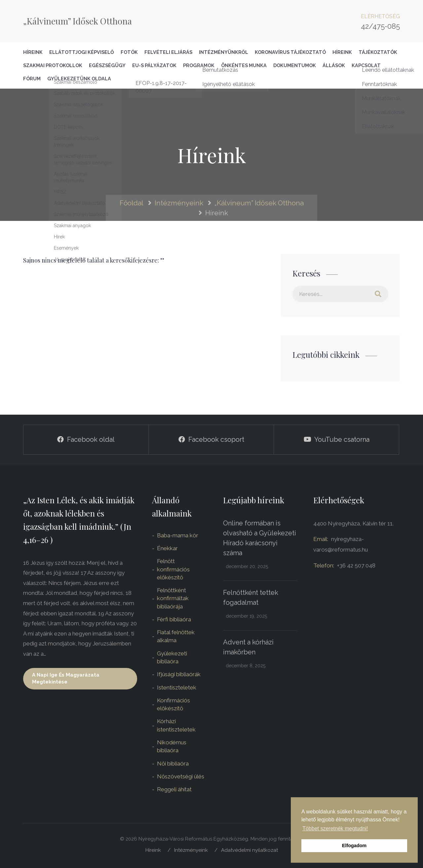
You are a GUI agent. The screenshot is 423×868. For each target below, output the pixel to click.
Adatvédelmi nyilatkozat (250, 850)
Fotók (129, 52)
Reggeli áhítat (174, 789)
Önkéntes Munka (244, 65)
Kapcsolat (366, 65)
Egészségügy (107, 65)
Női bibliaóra (173, 764)
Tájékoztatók (378, 52)
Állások (334, 65)
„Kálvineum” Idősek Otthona (77, 21)
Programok (199, 65)
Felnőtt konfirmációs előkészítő (173, 569)
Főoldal (132, 203)
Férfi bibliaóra (174, 619)
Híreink (33, 52)
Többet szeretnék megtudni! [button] (335, 828)
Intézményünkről (224, 52)
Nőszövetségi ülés (181, 776)
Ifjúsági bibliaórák (179, 674)
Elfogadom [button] (354, 846)
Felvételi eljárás (168, 52)
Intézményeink (179, 203)
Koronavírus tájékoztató (290, 52)
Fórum (32, 79)
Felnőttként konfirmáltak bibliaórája (173, 598)
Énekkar (167, 548)
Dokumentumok (295, 65)
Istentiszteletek (177, 687)
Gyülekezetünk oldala (79, 79)
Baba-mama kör (178, 535)
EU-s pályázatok (154, 65)
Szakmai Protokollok (53, 65)
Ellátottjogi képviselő (82, 52)
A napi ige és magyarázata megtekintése (66, 678)
